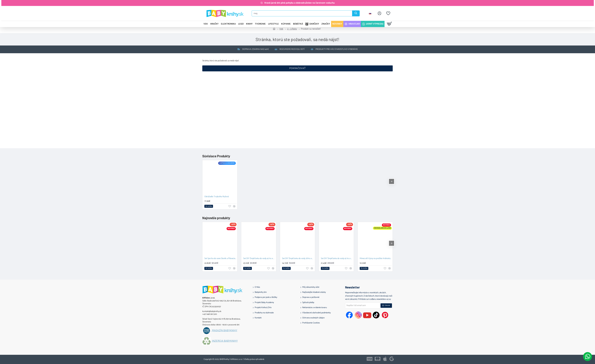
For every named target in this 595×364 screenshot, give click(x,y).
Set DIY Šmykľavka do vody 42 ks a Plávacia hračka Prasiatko (259, 259)
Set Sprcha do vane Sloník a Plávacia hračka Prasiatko (220, 259)
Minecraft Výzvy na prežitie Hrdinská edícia (376, 259)
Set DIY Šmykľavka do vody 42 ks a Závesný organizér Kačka (337, 259)
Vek (281, 29)
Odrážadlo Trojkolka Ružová (217, 197)
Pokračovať (297, 68)
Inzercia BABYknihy (225, 341)
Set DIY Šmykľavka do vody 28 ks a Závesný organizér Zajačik (298, 259)
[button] (209, 206)
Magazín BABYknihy (225, 330)
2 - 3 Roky (292, 29)
